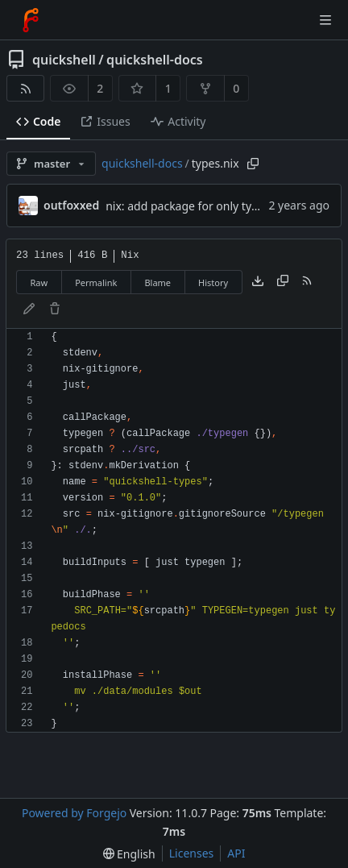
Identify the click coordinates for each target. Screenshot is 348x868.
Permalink (96, 282)
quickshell (64, 60)
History (213, 282)
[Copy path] (253, 164)
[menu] (129, 854)
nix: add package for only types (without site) (224, 206)
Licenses (192, 853)
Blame (157, 282)
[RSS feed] (25, 88)
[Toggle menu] (325, 20)
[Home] (31, 20)
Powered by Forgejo (74, 813)
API (236, 853)
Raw (39, 282)
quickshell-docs (155, 60)
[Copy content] (283, 282)
